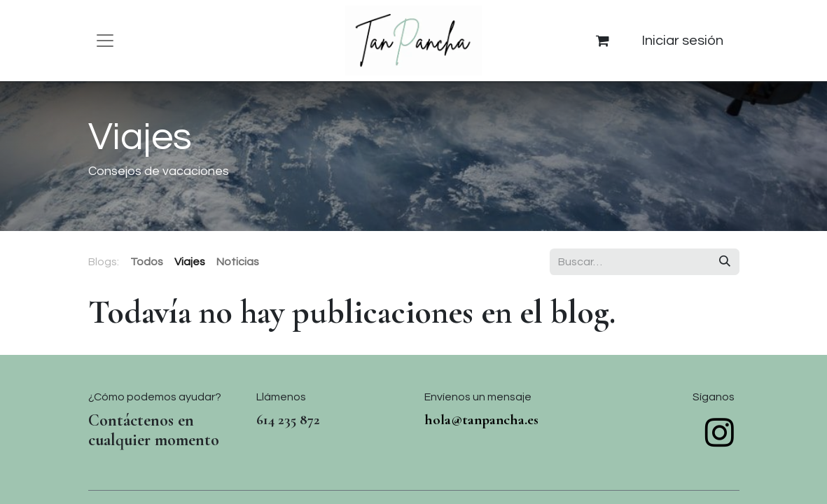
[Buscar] (725, 262)
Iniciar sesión (682, 41)
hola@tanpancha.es (481, 420)
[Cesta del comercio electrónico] (602, 41)
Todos (147, 262)
